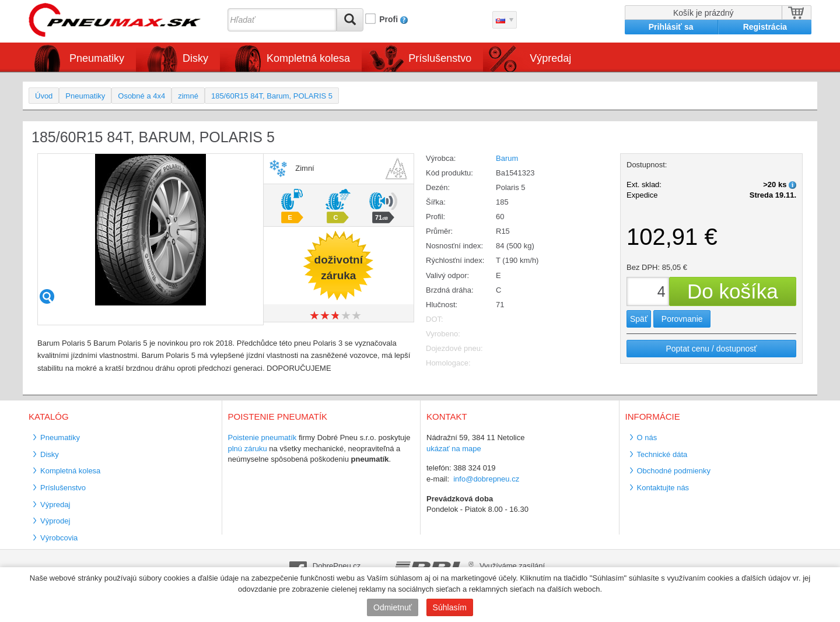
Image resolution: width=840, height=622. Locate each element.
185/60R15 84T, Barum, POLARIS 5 (272, 96)
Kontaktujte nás (663, 488)
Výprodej (55, 521)
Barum (507, 158)
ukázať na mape (454, 449)
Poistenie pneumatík (262, 437)
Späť (639, 319)
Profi (388, 19)
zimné (188, 96)
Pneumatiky (97, 58)
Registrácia (765, 27)
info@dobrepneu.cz (486, 479)
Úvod (44, 96)
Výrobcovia (59, 538)
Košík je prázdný (703, 13)
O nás (647, 437)
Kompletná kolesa (308, 58)
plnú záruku (248, 449)
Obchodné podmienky (674, 471)
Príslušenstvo (440, 58)
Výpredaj (550, 58)
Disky (195, 58)
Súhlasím (450, 607)
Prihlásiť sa (671, 27)
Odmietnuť (393, 607)
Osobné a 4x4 (141, 96)
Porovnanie (682, 319)
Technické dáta (662, 454)
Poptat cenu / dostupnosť (711, 349)
